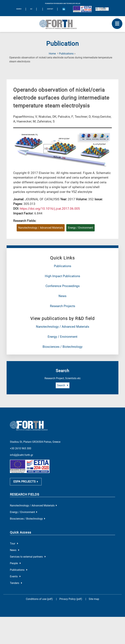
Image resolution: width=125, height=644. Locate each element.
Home (52, 54)
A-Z (31, 9)
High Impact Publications (62, 276)
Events (15, 572)
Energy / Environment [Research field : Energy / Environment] (80, 228)
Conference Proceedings (63, 286)
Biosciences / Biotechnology (62, 347)
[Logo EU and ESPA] (82, 9)
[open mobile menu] (117, 24)
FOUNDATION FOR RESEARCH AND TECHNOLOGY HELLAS (63, 4)
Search (63, 385)
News (62, 296)
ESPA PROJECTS (26, 477)
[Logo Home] (62, 24)
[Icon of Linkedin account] (64, 9)
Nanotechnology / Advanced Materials (63, 327)
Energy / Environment (62, 337)
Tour (14, 539)
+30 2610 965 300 (21, 443)
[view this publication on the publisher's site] (50, 209)
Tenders (16, 578)
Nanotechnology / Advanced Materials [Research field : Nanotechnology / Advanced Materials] (41, 228)
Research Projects (63, 306)
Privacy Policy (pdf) (71, 594)
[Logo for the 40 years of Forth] (102, 9)
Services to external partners (28, 552)
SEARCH (19, 9)
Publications (66, 54)
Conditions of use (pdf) (39, 594)
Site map (94, 594)
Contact (50, 9)
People (15, 558)
